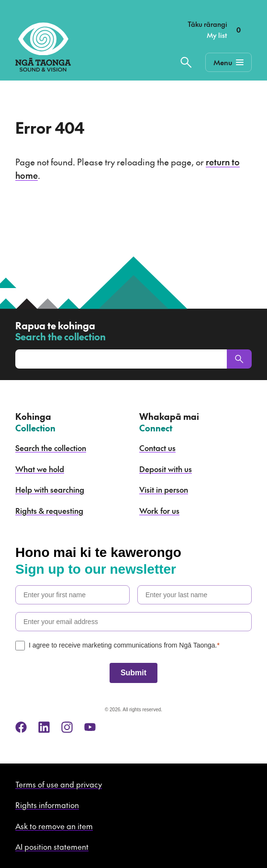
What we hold (40, 469)
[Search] (239, 359)
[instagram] (67, 727)
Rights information (47, 805)
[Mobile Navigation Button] (228, 62)
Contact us (157, 448)
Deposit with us (166, 469)
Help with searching (50, 489)
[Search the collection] (186, 62)
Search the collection (51, 448)
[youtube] (90, 727)
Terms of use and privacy (59, 784)
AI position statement (52, 846)
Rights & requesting (49, 510)
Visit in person (164, 489)
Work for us (159, 510)
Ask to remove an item (54, 826)
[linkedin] (44, 727)
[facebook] (21, 727)
